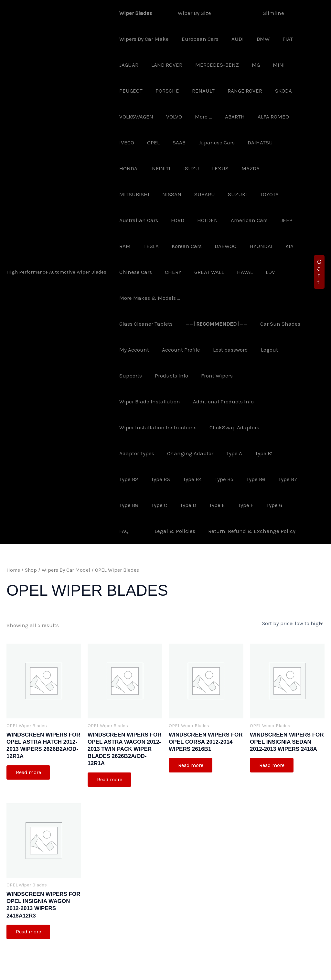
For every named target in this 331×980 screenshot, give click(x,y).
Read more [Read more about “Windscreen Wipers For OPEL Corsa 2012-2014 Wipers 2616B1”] (191, 739)
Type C (126, 479)
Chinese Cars (221, 246)
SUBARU (129, 194)
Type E (180, 479)
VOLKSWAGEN (135, 117)
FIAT (279, 39)
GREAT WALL (133, 272)
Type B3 (128, 453)
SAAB (174, 142)
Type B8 (277, 453)
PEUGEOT (130, 91)
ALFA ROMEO (265, 117)
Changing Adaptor (187, 427)
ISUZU (157, 168)
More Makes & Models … (237, 272)
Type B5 (187, 453)
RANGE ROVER (238, 91)
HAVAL (167, 272)
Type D (153, 479)
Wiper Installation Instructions (157, 401)
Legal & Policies (139, 505)
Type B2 (286, 427)
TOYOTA (189, 194)
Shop (31, 544)
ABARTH (228, 117)
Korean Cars (284, 220)
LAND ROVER (164, 65)
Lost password (277, 324)
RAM (226, 220)
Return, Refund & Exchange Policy (214, 505)
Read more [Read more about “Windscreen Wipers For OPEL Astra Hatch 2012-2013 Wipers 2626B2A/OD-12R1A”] (29, 747)
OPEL (150, 142)
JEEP (204, 220)
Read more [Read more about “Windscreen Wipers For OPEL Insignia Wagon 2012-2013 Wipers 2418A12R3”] (29, 907)
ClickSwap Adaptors (231, 401)
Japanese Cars (210, 142)
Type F (207, 479)
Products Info (197, 350)
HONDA (284, 142)
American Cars (168, 220)
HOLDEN (129, 220)
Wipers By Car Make (143, 39)
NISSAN (283, 168)
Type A (229, 427)
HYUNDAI (163, 246)
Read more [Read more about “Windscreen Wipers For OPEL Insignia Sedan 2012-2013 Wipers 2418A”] (272, 739)
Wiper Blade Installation (160, 376)
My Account (184, 324)
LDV (191, 272)
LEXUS (184, 168)
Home (13, 544)
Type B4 (158, 453)
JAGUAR (128, 65)
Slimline (261, 13)
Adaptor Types (136, 427)
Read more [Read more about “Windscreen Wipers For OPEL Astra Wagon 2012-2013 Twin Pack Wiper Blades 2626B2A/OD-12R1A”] (110, 754)
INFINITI (128, 168)
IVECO (126, 142)
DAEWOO (129, 246)
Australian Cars (229, 194)
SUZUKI (160, 194)
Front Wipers (240, 350)
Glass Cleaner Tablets (178, 298)
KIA (189, 246)
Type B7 (247, 453)
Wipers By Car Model (66, 544)
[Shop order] (293, 598)
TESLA (251, 220)
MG (249, 65)
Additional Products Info (231, 376)
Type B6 (217, 453)
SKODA (275, 91)
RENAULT (198, 91)
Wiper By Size (190, 13)
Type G (234, 479)
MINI (270, 65)
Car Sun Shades (138, 324)
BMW (256, 39)
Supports (158, 350)
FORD (266, 194)
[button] (319, 259)
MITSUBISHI (248, 168)
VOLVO (171, 117)
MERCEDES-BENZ (212, 65)
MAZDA (213, 168)
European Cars (197, 39)
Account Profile (229, 324)
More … (199, 117)
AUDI (233, 39)
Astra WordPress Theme (214, 969)
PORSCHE (164, 91)
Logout (127, 350)
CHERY (256, 246)
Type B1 (257, 427)
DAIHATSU (251, 142)
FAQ (257, 479)
